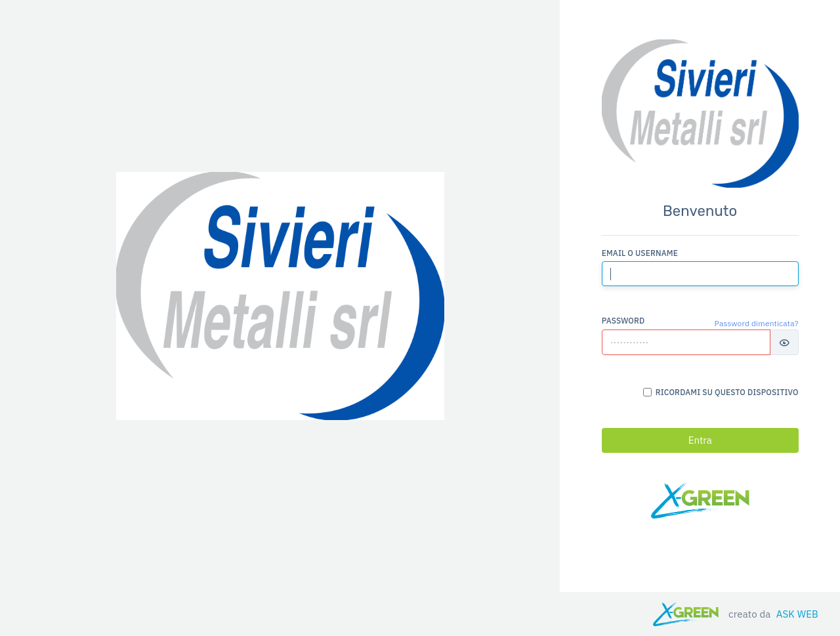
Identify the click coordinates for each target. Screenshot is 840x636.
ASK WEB (797, 614)
